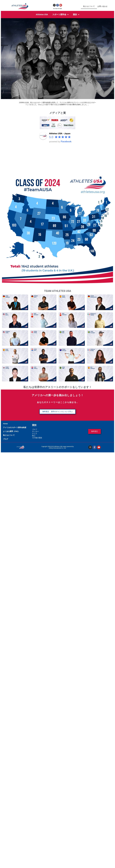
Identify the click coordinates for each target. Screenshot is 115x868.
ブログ (6, 439)
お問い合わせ (102, 6)
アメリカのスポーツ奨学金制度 (15, 428)
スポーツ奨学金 (60, 15)
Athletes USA (42, 14)
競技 (76, 15)
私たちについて (89, 6)
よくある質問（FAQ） (11, 431)
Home (5, 424)
